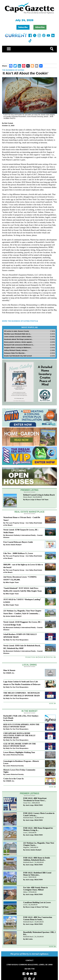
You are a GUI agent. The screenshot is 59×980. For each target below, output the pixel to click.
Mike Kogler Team (12, 582)
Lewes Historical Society (15, 755)
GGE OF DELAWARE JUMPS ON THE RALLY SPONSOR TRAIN (20, 745)
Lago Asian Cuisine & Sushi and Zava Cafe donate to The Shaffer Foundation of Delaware (22, 683)
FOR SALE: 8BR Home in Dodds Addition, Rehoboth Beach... (37, 859)
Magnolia (26, 847)
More (51, 703)
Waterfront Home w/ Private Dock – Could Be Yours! (22, 519)
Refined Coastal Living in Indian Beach (39, 495)
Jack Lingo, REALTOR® (34, 805)
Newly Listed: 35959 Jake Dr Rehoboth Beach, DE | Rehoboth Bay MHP (22, 647)
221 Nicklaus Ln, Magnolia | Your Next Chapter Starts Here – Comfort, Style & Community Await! (22, 612)
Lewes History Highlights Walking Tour (19, 752)
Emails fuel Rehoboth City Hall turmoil (18, 356)
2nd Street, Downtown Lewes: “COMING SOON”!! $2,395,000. (20, 578)
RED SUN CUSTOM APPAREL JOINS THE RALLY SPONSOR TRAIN (21, 726)
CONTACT (29, 960)
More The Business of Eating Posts (19, 321)
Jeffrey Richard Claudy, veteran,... (16, 350)
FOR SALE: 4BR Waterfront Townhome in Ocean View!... (35, 799)
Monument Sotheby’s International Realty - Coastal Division (23, 536)
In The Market (30, 711)
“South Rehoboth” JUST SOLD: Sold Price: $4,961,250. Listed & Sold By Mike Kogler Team (23, 590)
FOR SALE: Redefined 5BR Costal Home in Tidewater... (37, 874)
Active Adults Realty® (14, 545)
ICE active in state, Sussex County (17, 331)
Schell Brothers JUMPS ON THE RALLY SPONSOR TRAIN (20, 636)
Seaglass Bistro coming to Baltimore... (18, 347)
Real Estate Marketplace (30, 512)
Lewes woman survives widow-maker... (18, 336)
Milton (25, 892)
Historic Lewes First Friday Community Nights (19, 771)
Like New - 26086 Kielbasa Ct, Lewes (18, 553)
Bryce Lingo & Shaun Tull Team (37, 500)
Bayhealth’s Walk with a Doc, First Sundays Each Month (21, 717)
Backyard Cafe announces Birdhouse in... (19, 345)
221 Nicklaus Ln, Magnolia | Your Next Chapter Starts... (39, 844)
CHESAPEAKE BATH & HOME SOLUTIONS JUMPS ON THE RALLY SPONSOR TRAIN (19, 735)
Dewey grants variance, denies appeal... (18, 342)
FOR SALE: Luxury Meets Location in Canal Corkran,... (39, 814)
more (51, 787)
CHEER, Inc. (10, 673)
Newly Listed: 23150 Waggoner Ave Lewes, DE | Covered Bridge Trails (22, 623)
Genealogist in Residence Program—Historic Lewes (21, 762)
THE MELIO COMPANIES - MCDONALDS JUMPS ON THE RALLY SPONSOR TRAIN (22, 694)
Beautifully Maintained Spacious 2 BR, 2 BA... (39, 933)
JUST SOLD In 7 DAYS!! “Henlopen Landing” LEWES (22, 601)
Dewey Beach (27, 497)
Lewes (25, 833)
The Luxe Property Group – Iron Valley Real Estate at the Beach (23, 524)
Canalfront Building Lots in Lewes (37, 902)
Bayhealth (9, 720)
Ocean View (27, 803)
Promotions (30, 657)
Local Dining (30, 665)
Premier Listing (30, 490)
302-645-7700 (30, 969)
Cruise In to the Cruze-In (14, 779)
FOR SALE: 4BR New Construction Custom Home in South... (38, 918)
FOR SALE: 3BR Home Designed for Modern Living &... (38, 829)
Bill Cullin (29, 939)
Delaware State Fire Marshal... (15, 353)
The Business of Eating (13, 70)
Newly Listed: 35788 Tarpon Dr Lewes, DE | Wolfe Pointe (21, 531)
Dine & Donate (9, 670)
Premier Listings (29, 793)
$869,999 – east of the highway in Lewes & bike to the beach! (23, 566)
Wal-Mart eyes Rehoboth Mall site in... (18, 334)
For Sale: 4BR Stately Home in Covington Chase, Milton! (36, 889)
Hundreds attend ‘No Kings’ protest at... (18, 339)
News (41, 657)
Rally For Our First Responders (17, 640)
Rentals (50, 657)
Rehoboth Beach (28, 818)
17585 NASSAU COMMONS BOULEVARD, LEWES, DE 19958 (30, 965)
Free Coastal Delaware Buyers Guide (18, 542)
